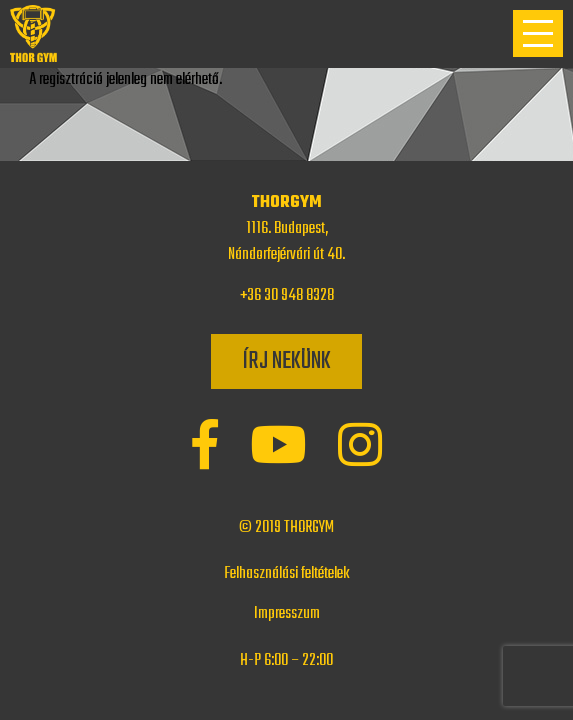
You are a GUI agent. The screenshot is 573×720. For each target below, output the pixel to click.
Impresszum (287, 614)
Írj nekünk (286, 361)
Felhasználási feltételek (287, 574)
